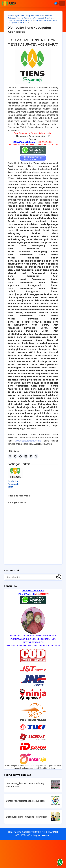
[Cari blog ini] (30, 605)
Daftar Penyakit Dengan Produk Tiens (26, 829)
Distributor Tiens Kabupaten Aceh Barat (31, 19)
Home (11, 16)
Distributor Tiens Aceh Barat (13, 512)
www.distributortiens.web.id (28, 469)
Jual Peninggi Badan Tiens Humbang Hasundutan (25, 813)
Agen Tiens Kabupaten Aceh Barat (30, 16)
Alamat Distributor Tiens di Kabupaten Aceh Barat (30, 17)
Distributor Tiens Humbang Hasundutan (27, 845)
